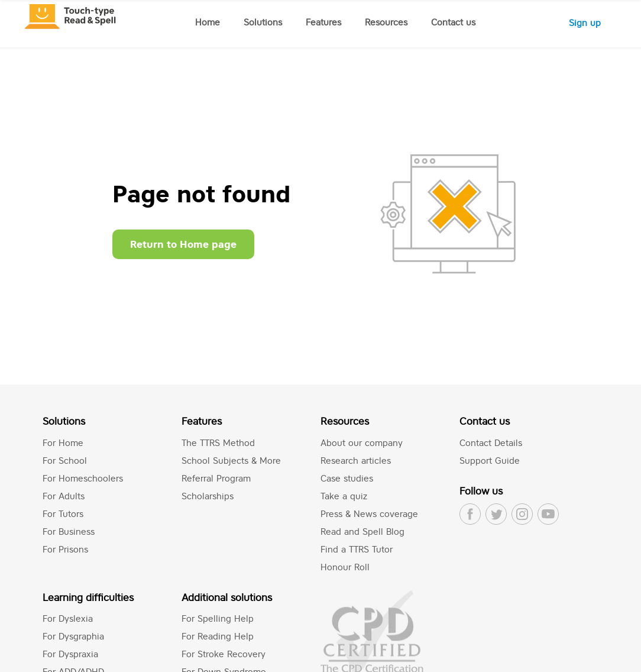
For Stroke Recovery (224, 654)
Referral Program (216, 478)
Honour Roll (345, 567)
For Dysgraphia (73, 636)
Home (208, 22)
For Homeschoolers (83, 478)
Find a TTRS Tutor (357, 549)
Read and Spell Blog (362, 532)
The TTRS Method (218, 443)
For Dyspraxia (70, 654)
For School (65, 461)
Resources (386, 22)
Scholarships (208, 496)
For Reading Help (218, 636)
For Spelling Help (218, 618)
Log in (526, 23)
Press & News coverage (369, 514)
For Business (69, 532)
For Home (63, 443)
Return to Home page (183, 244)
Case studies (347, 478)
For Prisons (65, 549)
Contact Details (491, 443)
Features (323, 22)
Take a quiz (344, 496)
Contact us (453, 22)
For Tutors (63, 514)
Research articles (356, 461)
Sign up (585, 23)
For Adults (64, 496)
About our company (362, 443)
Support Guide (490, 461)
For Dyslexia (68, 618)
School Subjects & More (231, 461)
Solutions (263, 22)
